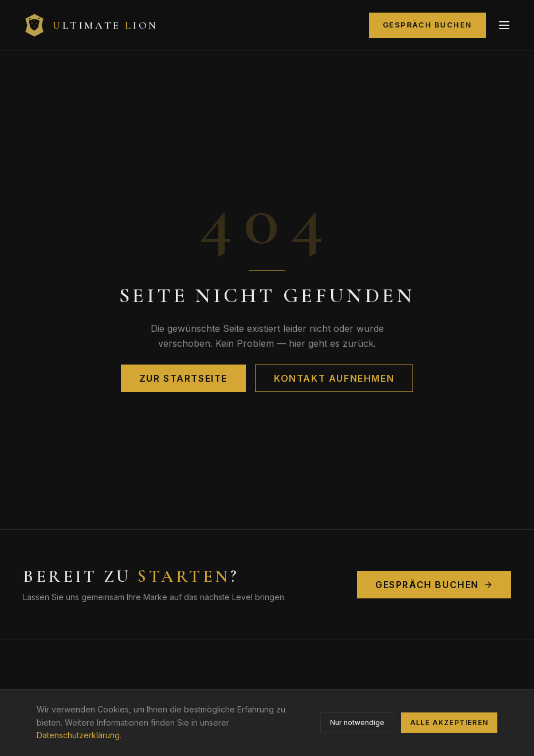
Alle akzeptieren (449, 722)
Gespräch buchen (427, 25)
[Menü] (504, 25)
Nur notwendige (357, 722)
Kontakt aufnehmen (334, 378)
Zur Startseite (183, 378)
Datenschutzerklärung (78, 735)
